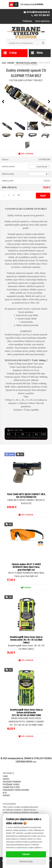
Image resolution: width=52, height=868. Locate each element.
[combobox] (39, 166)
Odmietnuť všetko (26, 862)
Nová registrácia (42, 21)
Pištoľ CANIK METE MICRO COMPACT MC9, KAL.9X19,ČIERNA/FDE (26, 496)
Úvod (4, 63)
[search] (43, 43)
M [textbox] (47, 174)
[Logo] (26, 33)
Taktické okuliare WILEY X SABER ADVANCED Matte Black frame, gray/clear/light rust (26, 567)
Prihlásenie (27, 21)
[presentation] (3, 102)
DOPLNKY (11, 63)
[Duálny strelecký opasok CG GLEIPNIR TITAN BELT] (26, 102)
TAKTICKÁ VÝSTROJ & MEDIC (26, 63)
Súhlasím (26, 854)
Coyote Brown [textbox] (42, 167)
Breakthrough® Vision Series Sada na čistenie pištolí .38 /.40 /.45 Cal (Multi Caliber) (26, 640)
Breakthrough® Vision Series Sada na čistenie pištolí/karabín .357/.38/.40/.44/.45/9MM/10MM (26, 713)
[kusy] (9, 195)
